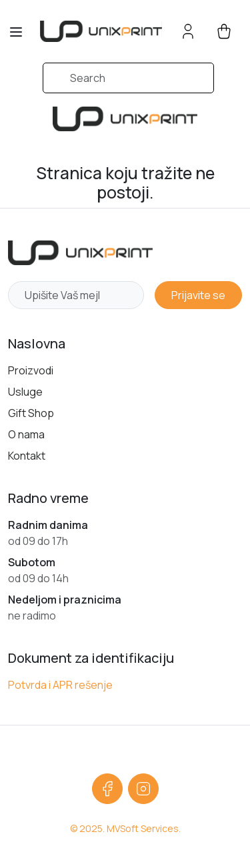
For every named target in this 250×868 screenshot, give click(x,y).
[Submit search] (25, 85)
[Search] (128, 78)
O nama (26, 434)
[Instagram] (143, 789)
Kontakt (27, 456)
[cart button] (224, 31)
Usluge (25, 392)
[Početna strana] (80, 253)
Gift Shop (31, 413)
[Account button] (188, 31)
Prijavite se (198, 295)
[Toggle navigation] (16, 32)
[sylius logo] (101, 31)
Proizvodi (31, 370)
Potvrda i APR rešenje (60, 685)
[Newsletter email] (76, 295)
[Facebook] (107, 789)
